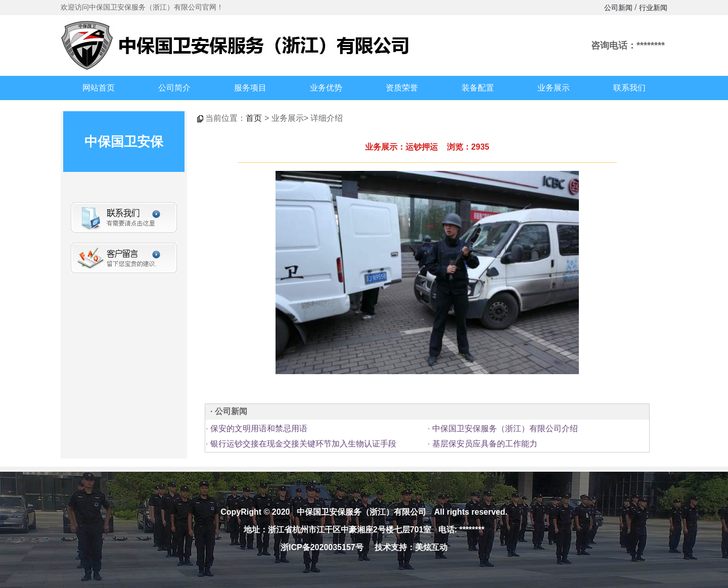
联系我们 (629, 88)
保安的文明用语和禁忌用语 (257, 428)
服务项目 (250, 88)
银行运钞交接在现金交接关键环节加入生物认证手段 (302, 444)
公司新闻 (618, 8)
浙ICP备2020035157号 (322, 547)
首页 (254, 118)
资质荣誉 (402, 88)
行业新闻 (653, 8)
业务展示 (554, 88)
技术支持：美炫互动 (411, 547)
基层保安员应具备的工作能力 (483, 444)
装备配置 (478, 88)
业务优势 (326, 88)
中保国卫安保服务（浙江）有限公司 (361, 512)
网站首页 (99, 88)
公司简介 (174, 88)
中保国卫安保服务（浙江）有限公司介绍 (504, 428)
